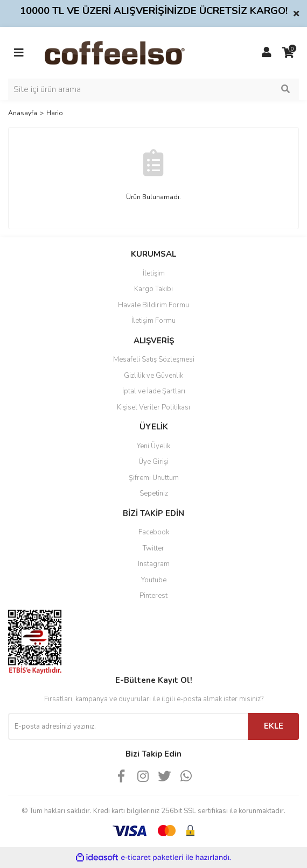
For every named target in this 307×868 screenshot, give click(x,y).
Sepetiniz (154, 493)
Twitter (153, 548)
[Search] (153, 89)
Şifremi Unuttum (154, 478)
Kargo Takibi (153, 289)
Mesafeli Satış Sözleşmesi (154, 359)
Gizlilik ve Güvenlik (153, 376)
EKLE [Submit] (274, 726)
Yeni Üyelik (153, 446)
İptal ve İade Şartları (154, 391)
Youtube (154, 580)
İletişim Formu (153, 321)
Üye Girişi (153, 462)
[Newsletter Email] (128, 726)
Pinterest (153, 596)
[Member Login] (267, 53)
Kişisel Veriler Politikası (153, 407)
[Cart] (288, 53)
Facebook (154, 532)
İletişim (154, 273)
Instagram (154, 564)
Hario (55, 113)
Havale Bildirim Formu (153, 305)
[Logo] (132, 52)
